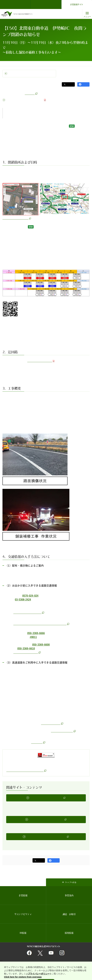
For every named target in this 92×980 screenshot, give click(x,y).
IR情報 (23, 931)
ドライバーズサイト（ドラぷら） (46, 4)
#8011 (33, 636)
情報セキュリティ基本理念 (14, 967)
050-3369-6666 (36, 633)
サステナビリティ (23, 912)
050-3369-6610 (26, 647)
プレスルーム (27, 63)
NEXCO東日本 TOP (16, 4)
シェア (85, 84)
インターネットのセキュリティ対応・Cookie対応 (69, 967)
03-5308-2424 (23, 599)
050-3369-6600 (41, 644)
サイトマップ (71, 963)
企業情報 (23, 894)
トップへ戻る (71, 880)
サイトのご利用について (13, 963)
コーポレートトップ (10, 63)
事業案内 (69, 894)
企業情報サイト (77, 4)
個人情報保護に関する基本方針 (52, 963)
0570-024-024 (30, 596)
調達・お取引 (69, 912)
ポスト (70, 84)
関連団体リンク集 (31, 963)
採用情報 (69, 931)
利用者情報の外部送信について (37, 967)
